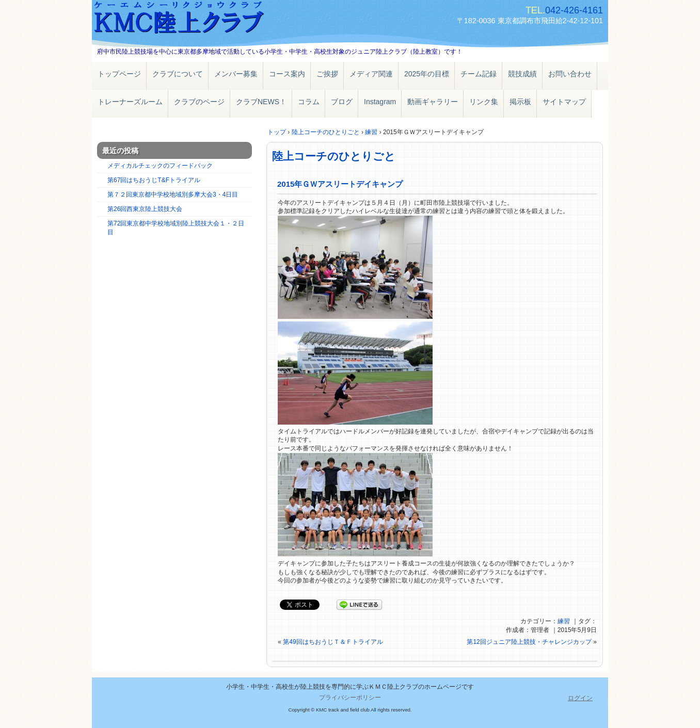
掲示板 (520, 102)
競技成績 (522, 74)
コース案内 (287, 74)
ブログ (342, 102)
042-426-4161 (574, 10)
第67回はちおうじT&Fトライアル (154, 180)
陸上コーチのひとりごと (334, 156)
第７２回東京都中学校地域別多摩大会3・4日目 (173, 195)
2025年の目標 (427, 74)
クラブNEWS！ (261, 102)
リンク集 (484, 102)
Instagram (380, 102)
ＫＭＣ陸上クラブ (211, 19)
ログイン (580, 698)
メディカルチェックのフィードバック (160, 166)
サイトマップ (564, 102)
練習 (564, 621)
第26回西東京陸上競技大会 (145, 209)
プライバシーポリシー (350, 698)
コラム (309, 102)
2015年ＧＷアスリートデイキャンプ (340, 184)
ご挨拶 (327, 74)
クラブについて (178, 74)
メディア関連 (371, 74)
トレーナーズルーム (130, 102)
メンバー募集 (236, 74)
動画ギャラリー (433, 102)
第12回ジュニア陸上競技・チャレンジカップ (529, 642)
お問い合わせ (570, 74)
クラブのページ (199, 102)
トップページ (119, 74)
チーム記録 (479, 74)
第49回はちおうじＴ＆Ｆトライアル (333, 642)
